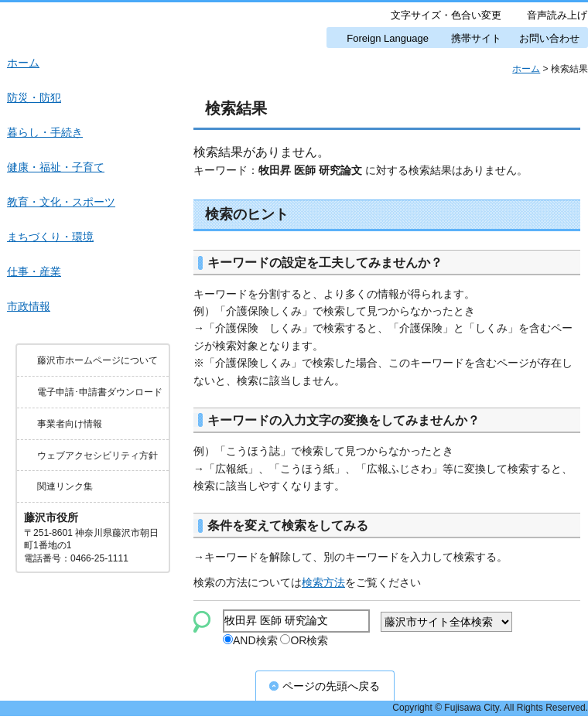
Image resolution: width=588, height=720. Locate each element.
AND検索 (250, 642)
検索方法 (323, 582)
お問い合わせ (549, 38)
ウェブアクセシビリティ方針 (97, 456)
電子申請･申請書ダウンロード (100, 392)
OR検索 (304, 642)
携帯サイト (476, 38)
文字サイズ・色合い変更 (446, 15)
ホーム (526, 69)
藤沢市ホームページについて (97, 360)
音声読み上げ (557, 15)
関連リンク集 (65, 486)
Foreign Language (388, 38)
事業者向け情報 (70, 424)
